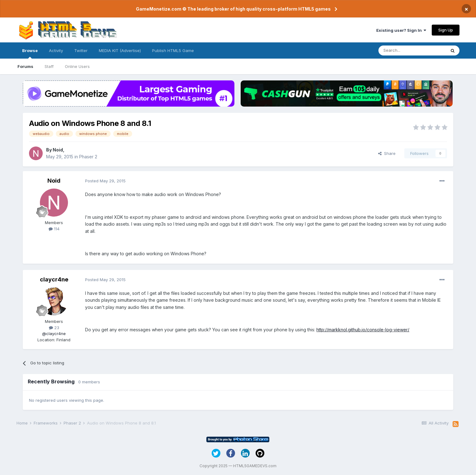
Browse (30, 53)
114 (54, 229)
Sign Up (446, 30)
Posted (105, 181)
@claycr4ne (54, 333)
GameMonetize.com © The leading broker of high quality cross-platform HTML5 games (233, 9)
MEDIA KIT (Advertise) (120, 50)
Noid (58, 150)
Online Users (77, 66)
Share (387, 153)
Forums (25, 66)
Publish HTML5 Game (173, 50)
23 (54, 328)
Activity (56, 50)
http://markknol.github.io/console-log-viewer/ (363, 330)
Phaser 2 (88, 157)
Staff (49, 66)
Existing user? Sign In (401, 30)
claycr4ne (54, 279)
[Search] (412, 50)
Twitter (81, 50)
